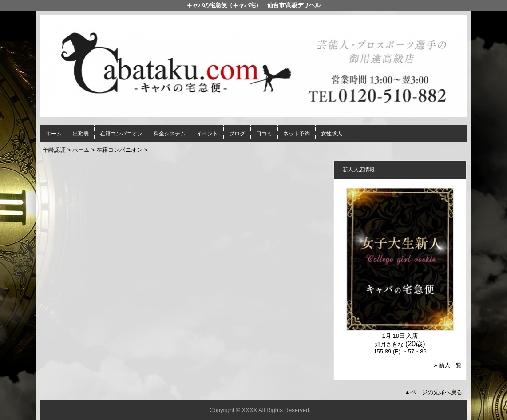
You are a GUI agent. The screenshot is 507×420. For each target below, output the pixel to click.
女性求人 (332, 134)
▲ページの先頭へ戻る (433, 392)
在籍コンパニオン (121, 134)
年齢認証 (54, 150)
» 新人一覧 (448, 365)
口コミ (264, 134)
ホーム (54, 134)
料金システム (170, 134)
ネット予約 (297, 134)
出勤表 (81, 134)
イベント (207, 134)
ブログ (237, 134)
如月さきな (389, 344)
